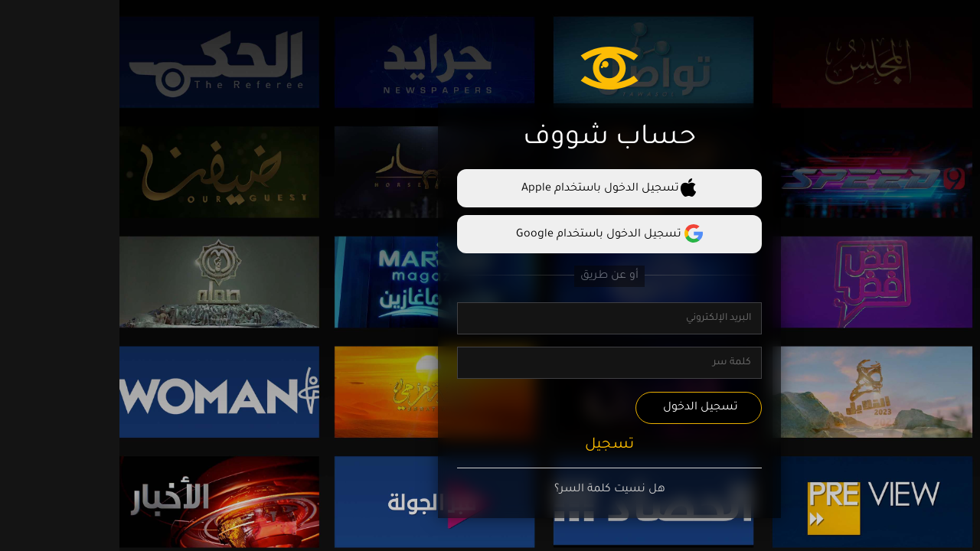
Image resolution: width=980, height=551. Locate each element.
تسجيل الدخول (581, 408)
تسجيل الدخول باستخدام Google (490, 233)
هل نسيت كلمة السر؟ (490, 490)
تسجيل (490, 445)
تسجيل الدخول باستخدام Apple (490, 187)
